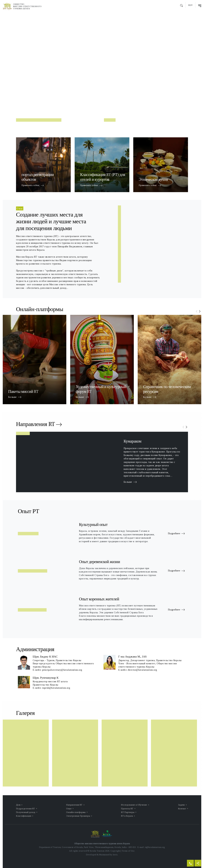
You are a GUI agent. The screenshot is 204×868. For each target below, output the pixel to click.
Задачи (181, 805)
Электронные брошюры (78, 816)
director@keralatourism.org (142, 670)
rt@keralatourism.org (155, 847)
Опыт (69, 809)
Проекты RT (127, 809)
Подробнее (176, 534)
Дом (18, 805)
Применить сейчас (33, 186)
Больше (15, 397)
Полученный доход (26, 812)
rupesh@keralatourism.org (56, 688)
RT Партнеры (128, 812)
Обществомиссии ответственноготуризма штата (27, 6)
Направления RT (39, 425)
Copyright (115, 851)
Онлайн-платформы (76, 812)
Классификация (24, 816)
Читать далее (35, 90)
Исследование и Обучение (134, 805)
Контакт (182, 809)
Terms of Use (128, 851)
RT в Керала (127, 816)
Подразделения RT (26, 809)
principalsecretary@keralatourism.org (62, 670)
